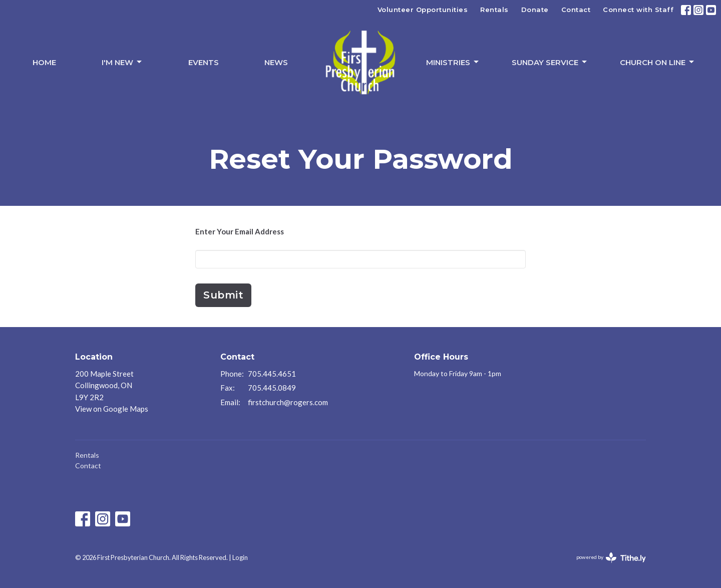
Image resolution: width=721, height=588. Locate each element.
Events (204, 62)
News (276, 62)
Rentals (494, 10)
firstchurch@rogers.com (288, 402)
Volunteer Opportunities (423, 10)
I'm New (122, 62)
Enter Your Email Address (240, 231)
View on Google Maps (112, 409)
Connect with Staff (638, 10)
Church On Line (658, 62)
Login (240, 557)
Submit (223, 295)
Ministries (453, 62)
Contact (576, 10)
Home (44, 62)
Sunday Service (550, 62)
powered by (611, 558)
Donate (535, 10)
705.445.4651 (272, 374)
